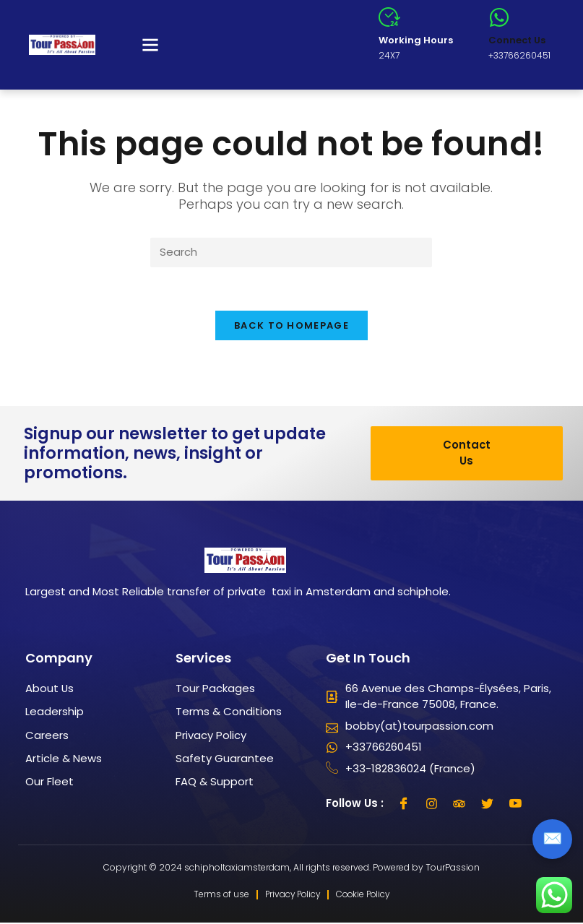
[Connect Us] (499, 17)
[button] (150, 45)
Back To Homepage (291, 326)
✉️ (552, 838)
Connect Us (517, 40)
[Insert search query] (291, 252)
